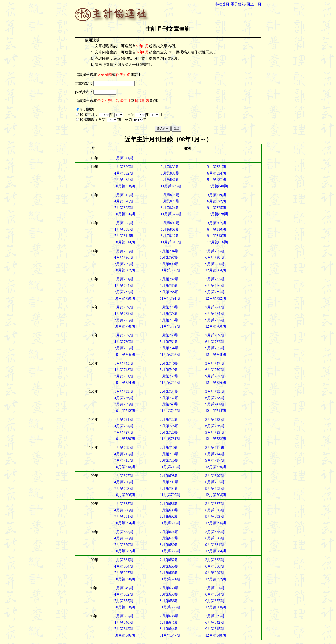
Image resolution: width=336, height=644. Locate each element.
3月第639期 (215, 616)
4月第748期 (124, 370)
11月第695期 (170, 523)
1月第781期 (124, 279)
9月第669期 (215, 573)
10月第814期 (125, 242)
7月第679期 (124, 545)
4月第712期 (124, 454)
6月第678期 (215, 538)
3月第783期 (215, 279)
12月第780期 (216, 326)
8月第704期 (169, 488)
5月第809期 (170, 229)
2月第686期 (169, 504)
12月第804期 (216, 270)
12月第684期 (216, 551)
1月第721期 (124, 420)
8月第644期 (169, 629)
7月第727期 (124, 432)
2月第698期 (169, 476)
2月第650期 (169, 588)
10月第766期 (125, 355)
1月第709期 (124, 447)
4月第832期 (124, 173)
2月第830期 (170, 167)
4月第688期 (124, 510)
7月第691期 (124, 516)
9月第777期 (215, 320)
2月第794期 (169, 251)
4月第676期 (124, 538)
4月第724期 (124, 426)
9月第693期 (215, 516)
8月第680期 (169, 545)
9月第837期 (217, 180)
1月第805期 (124, 223)
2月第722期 (169, 420)
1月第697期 (124, 476)
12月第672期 (216, 579)
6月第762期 (215, 342)
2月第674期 (169, 532)
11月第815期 (171, 242)
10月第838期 (125, 186)
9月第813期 (217, 236)
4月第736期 (124, 398)
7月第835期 (124, 180)
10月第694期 (125, 523)
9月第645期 (215, 629)
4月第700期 (124, 482)
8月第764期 (169, 348)
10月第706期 (125, 495)
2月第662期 (169, 560)
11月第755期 (170, 382)
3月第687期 (215, 504)
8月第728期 (169, 432)
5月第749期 (169, 370)
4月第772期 (124, 313)
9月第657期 (215, 601)
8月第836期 (170, 180)
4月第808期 (124, 229)
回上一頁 (254, 4)
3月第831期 (217, 167)
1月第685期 (124, 504)
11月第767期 (170, 355)
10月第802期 (125, 270)
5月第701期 (169, 482)
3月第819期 (217, 195)
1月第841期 (124, 158)
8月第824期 (170, 208)
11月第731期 (170, 439)
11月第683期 (170, 551)
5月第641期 (169, 622)
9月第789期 (215, 292)
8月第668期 (169, 573)
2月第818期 (170, 195)
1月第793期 (124, 251)
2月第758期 (169, 335)
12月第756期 (216, 382)
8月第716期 (169, 460)
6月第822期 (217, 201)
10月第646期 (125, 635)
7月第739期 (124, 404)
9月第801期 (215, 264)
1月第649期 (124, 588)
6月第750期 (215, 370)
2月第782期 (169, 279)
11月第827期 (171, 214)
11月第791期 (170, 298)
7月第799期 (124, 264)
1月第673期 (124, 532)
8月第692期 (169, 516)
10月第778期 (125, 326)
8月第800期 (169, 264)
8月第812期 (170, 236)
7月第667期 (124, 573)
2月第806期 (170, 223)
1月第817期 (124, 195)
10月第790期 (125, 298)
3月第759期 (215, 335)
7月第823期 (124, 208)
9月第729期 (215, 432)
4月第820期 (124, 201)
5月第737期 (169, 398)
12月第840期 (217, 186)
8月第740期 (169, 404)
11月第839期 (171, 186)
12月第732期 (216, 439)
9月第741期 (215, 404)
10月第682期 (125, 551)
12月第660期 (216, 607)
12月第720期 (216, 467)
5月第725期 (169, 426)
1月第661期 (124, 560)
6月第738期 (215, 398)
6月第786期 (215, 286)
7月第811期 (124, 236)
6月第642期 (215, 622)
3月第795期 (215, 251)
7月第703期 (124, 488)
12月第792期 (216, 298)
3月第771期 (215, 307)
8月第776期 (169, 320)
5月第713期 (169, 454)
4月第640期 (124, 622)
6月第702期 (215, 482)
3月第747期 (215, 363)
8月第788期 (169, 292)
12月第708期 (216, 495)
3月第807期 (217, 223)
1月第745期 (124, 363)
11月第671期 (170, 579)
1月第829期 (124, 167)
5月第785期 (169, 286)
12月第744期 (216, 411)
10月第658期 (125, 607)
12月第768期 (216, 355)
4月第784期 (124, 286)
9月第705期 (215, 488)
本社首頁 (222, 4)
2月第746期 (169, 363)
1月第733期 (124, 391)
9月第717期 (215, 460)
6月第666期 (215, 566)
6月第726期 (215, 426)
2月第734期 (169, 391)
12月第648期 (216, 635)
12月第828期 (217, 214)
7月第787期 (124, 292)
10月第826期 (125, 214)
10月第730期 (125, 439)
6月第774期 (215, 313)
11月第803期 (170, 270)
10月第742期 (125, 411)
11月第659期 (170, 607)
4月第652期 (124, 594)
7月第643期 (124, 629)
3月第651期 (215, 588)
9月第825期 (217, 208)
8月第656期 (169, 601)
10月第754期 (125, 382)
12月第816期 (217, 242)
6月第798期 (215, 257)
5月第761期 (169, 342)
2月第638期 (169, 616)
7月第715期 (124, 460)
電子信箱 (238, 4)
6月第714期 (215, 454)
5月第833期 (170, 173)
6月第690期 (215, 510)
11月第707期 (170, 495)
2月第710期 (169, 447)
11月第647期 (170, 635)
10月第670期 (125, 579)
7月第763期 (124, 348)
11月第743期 (170, 411)
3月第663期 (215, 560)
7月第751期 (124, 376)
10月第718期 (125, 467)
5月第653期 (169, 594)
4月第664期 (124, 566)
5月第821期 (170, 201)
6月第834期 (217, 173)
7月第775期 (124, 320)
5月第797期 (169, 257)
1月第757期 (124, 335)
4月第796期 (124, 257)
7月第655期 (124, 601)
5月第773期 (169, 313)
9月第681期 (215, 545)
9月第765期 (215, 348)
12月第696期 (216, 523)
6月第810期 (217, 229)
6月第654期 (215, 594)
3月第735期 (215, 391)
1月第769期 (124, 307)
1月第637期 (124, 616)
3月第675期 (215, 532)
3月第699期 (215, 476)
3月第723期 (215, 420)
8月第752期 (169, 376)
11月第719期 (170, 467)
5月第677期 (169, 538)
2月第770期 (169, 307)
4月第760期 (124, 342)
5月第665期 (169, 566)
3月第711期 (215, 447)
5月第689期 (169, 510)
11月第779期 (170, 326)
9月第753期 (215, 376)
